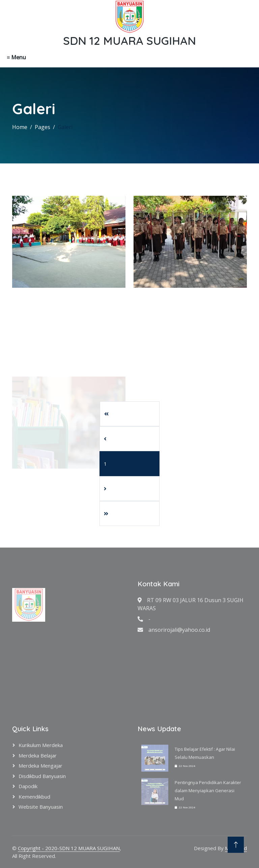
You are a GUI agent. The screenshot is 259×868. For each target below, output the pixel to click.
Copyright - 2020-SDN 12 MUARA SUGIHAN (69, 848)
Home (20, 127)
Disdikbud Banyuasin (42, 776)
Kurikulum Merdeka (41, 745)
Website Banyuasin (41, 807)
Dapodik (28, 786)
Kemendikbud (34, 797)
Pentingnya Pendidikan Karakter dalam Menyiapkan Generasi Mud (208, 790)
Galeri (65, 127)
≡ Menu (16, 57)
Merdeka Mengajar (40, 766)
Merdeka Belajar (38, 755)
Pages (42, 127)
